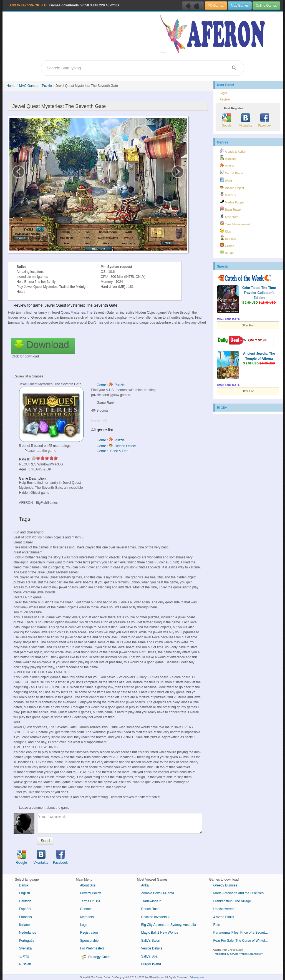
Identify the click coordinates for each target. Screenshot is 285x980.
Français (26, 917)
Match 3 (228, 194)
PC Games (216, 6)
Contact (86, 909)
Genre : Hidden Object (116, 446)
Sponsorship (89, 941)
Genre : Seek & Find (113, 451)
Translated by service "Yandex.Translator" (238, 954)
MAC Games (29, 86)
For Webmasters (92, 948)
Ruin (217, 925)
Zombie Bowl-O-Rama (158, 893)
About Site (88, 885)
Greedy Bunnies (225, 885)
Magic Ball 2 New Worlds (160, 933)
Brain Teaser (231, 209)
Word (226, 180)
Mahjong (228, 158)
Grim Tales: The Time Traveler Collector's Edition (259, 293)
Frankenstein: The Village (232, 901)
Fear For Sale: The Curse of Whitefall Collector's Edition (243, 941)
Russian (25, 964)
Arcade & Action (233, 151)
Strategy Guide (95, 957)
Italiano (25, 925)
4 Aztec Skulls (224, 917)
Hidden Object (232, 187)
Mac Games (240, 6)
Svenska (26, 948)
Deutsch (25, 901)
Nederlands (28, 933)
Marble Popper (232, 201)
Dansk (24, 885)
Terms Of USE (91, 901)
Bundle (227, 252)
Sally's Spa (149, 956)
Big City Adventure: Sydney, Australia (169, 925)
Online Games (266, 6)
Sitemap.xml (197, 977)
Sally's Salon (151, 941)
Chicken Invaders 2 (156, 917)
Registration (89, 933)
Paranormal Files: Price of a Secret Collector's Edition (243, 933)
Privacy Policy (91, 893)
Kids (225, 231)
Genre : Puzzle (111, 385)
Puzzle (47, 86)
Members (87, 917)
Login (223, 93)
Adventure (229, 216)
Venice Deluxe (152, 948)
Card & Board (231, 172)
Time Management (235, 223)
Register (225, 99)
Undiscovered (224, 909)
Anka (145, 885)
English (25, 893)
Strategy (228, 238)
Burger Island (151, 964)
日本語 (24, 956)
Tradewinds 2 (151, 901)
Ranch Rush (150, 909)
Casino (227, 245)
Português (27, 941)
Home (11, 86)
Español (25, 909)
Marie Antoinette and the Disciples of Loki (243, 893)
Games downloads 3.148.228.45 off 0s (64, 5)
